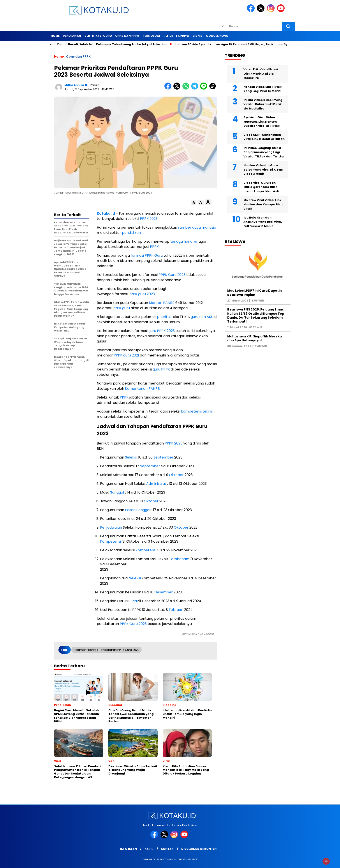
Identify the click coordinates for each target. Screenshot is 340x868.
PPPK (154, 247)
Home (55, 36)
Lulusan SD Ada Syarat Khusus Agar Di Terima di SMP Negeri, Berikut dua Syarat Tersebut (244, 44)
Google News (217, 36)
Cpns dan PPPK (127, 36)
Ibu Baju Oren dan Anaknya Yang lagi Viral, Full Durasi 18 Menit (263, 222)
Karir (149, 849)
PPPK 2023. (149, 219)
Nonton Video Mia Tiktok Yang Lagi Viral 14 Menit (262, 89)
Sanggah (118, 492)
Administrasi (157, 484)
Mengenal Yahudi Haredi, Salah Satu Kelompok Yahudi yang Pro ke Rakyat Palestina (106, 44)
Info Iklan (129, 849)
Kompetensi (110, 541)
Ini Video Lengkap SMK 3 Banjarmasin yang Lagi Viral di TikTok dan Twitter (264, 152)
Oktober (176, 475)
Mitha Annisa (74, 85)
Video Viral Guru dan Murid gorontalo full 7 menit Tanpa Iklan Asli (261, 187)
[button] (194, 203)
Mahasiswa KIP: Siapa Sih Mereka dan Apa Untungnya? (255, 338)
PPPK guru (121, 308)
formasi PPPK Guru (147, 255)
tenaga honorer (184, 241)
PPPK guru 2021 (126, 355)
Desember (164, 592)
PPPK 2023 (174, 443)
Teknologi (151, 36)
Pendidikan (72, 36)
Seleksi (131, 457)
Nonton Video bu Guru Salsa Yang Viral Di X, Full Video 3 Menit (263, 169)
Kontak (167, 849)
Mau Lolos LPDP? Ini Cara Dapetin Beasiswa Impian (255, 293)
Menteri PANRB (162, 303)
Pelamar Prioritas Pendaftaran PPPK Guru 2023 (107, 650)
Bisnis (198, 36)
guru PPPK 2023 (162, 331)
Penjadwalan (111, 527)
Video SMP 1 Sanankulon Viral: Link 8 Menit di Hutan (264, 137)
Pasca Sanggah (138, 510)
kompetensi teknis (197, 411)
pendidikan (131, 233)
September (163, 457)
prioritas (164, 317)
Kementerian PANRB (142, 389)
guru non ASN (202, 317)
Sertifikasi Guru (98, 36)
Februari (176, 610)
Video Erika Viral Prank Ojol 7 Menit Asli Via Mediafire (261, 74)
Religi (168, 36)
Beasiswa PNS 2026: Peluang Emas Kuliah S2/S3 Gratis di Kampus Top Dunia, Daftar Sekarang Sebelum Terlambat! (256, 315)
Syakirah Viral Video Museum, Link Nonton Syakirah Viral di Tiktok (262, 122)
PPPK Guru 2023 (172, 275)
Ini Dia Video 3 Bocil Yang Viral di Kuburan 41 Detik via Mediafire (263, 104)
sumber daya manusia (197, 227)
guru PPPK (161, 369)
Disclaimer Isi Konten (199, 849)
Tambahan (179, 559)
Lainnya (183, 36)
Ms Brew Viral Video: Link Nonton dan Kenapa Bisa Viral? (263, 204)
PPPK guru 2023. (142, 294)
